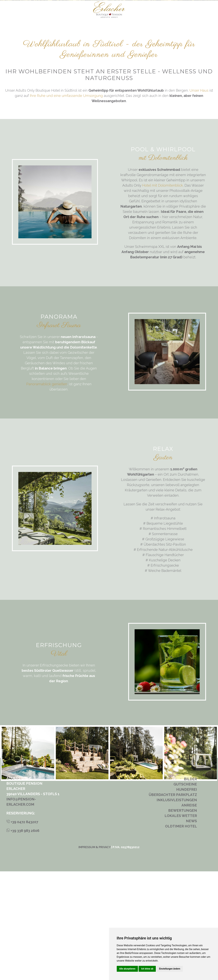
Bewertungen (183, 919)
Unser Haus (199, 199)
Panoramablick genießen (47, 493)
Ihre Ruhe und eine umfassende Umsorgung (66, 204)
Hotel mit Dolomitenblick (163, 294)
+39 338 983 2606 (23, 939)
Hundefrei (187, 898)
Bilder (190, 888)
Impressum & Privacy (94, 956)
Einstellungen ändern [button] (170, 969)
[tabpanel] (82, 862)
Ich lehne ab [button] (147, 969)
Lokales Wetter (181, 924)
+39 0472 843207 (22, 931)
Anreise (189, 914)
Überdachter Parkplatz (173, 903)
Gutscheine (185, 893)
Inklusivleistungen (177, 909)
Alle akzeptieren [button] (127, 969)
